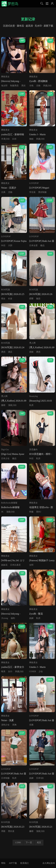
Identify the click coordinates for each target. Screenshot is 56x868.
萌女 (3, 299)
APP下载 (13, 863)
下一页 (29, 843)
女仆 (10, 671)
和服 (31, 512)
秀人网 (32, 343)
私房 (31, 405)
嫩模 (31, 831)
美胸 (14, 725)
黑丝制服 (42, 192)
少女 (41, 671)
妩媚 (31, 618)
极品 (42, 245)
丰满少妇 (5, 139)
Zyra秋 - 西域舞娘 (39, 81)
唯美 (3, 671)
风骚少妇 (47, 86)
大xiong (5, 618)
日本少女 (5, 458)
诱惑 (3, 352)
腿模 (3, 405)
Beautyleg (34, 396)
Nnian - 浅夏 (7, 720)
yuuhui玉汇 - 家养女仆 (13, 667)
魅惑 (38, 299)
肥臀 (31, 299)
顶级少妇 (12, 405)
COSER (33, 671)
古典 (3, 192)
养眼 (3, 831)
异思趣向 (33, 450)
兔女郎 (4, 86)
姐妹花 (4, 565)
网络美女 (5, 77)
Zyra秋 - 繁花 (36, 614)
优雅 (31, 725)
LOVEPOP (34, 183)
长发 (10, 299)
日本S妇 (40, 778)
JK (2, 512)
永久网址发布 (49, 863)
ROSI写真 (6, 290)
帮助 (3, 863)
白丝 (14, 139)
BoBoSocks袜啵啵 (9, 503)
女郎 (31, 565)
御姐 (31, 139)
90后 (3, 245)
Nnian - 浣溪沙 (9, 188)
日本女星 (33, 245)
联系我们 (24, 863)
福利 (13, 618)
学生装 (32, 192)
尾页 (39, 843)
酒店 (10, 352)
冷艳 (31, 86)
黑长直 (11, 831)
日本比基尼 (15, 565)
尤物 (38, 86)
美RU (39, 512)
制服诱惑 (14, 86)
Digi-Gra (5, 450)
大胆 (10, 245)
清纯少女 (5, 725)
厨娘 (31, 352)
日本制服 (5, 778)
